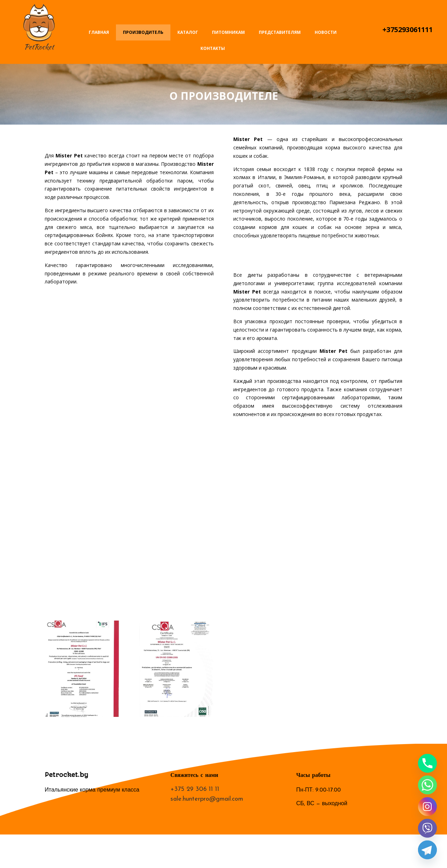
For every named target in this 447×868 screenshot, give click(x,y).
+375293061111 (408, 29)
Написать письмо (408, 10)
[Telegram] (427, 850)
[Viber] (427, 828)
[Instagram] (427, 807)
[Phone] (427, 763)
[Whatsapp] (427, 785)
